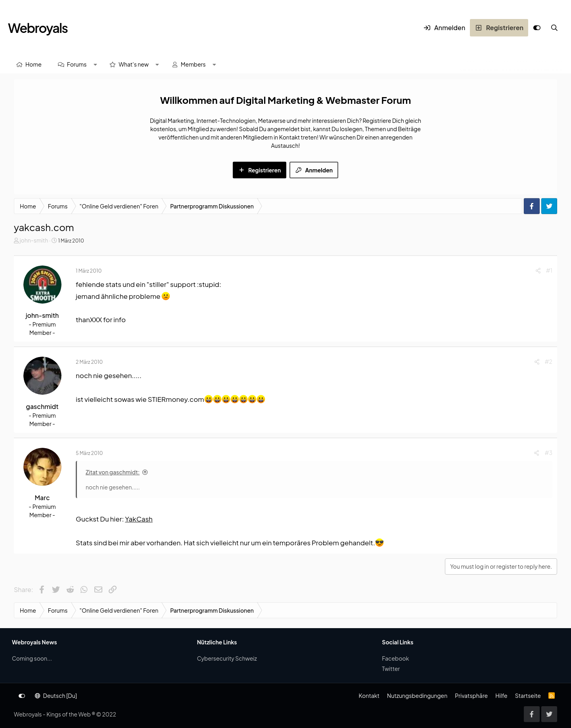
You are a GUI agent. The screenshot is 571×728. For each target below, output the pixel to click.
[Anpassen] (537, 28)
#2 (549, 361)
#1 (549, 270)
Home (34, 64)
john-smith (34, 240)
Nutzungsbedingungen (417, 696)
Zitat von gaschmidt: (113, 472)
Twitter (391, 669)
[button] (95, 64)
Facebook (395, 658)
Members (193, 64)
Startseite (528, 696)
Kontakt (369, 696)
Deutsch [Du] (56, 696)
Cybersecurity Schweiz (227, 658)
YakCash (139, 519)
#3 (548, 453)
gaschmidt (42, 406)
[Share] (538, 270)
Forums (77, 64)
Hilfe (501, 696)
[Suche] (554, 28)
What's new (134, 64)
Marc (42, 498)
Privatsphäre (471, 696)
